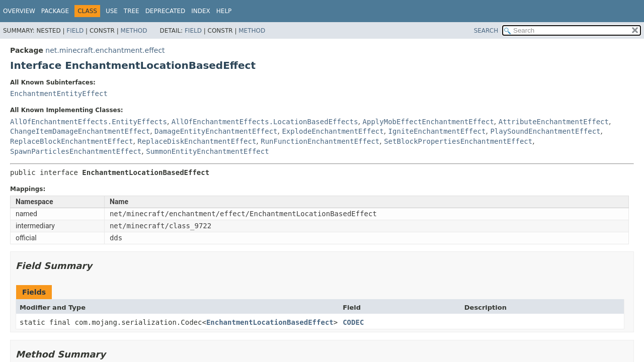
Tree (132, 11)
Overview (19, 11)
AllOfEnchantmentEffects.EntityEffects (89, 122)
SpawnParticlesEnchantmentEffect (76, 151)
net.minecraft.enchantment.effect (105, 50)
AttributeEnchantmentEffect (554, 122)
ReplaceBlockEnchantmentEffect (71, 141)
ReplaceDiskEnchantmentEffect (197, 141)
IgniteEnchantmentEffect (437, 131)
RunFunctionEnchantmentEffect (320, 141)
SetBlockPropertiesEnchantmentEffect (458, 141)
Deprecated (166, 11)
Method (134, 31)
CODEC (353, 322)
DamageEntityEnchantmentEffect (216, 131)
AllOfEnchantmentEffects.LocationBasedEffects (265, 122)
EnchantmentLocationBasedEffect (270, 322)
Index (201, 11)
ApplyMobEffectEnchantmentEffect (428, 122)
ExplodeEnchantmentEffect (333, 131)
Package (55, 11)
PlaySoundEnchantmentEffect (545, 131)
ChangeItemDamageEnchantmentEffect (80, 131)
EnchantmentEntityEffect (59, 94)
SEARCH (486, 31)
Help (224, 11)
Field (75, 31)
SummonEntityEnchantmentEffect (207, 151)
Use (112, 11)
